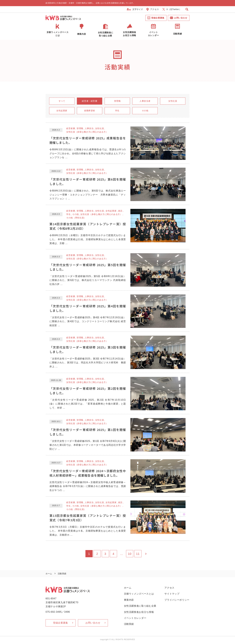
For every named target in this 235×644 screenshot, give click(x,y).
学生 (117, 111)
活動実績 (129, 624)
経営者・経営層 (90, 101)
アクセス (153, 9)
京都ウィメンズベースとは (139, 594)
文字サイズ (135, 9)
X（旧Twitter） (172, 9)
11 (138, 554)
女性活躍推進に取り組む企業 (140, 606)
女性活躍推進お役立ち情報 (139, 612)
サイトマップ (172, 594)
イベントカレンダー (135, 618)
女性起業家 (62, 111)
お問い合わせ (179, 18)
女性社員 (173, 101)
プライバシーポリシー (177, 600)
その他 (145, 111)
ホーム (49, 574)
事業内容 (129, 600)
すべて (62, 101)
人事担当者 (145, 101)
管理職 (117, 101)
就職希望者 (90, 111)
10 (130, 554)
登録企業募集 (156, 18)
